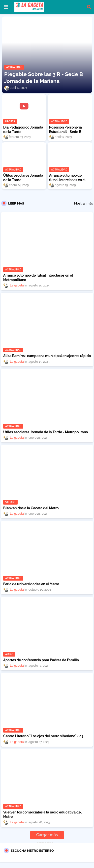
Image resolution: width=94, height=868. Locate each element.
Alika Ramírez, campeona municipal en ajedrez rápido (47, 356)
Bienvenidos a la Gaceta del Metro (31, 508)
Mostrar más (83, 203)
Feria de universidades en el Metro (31, 584)
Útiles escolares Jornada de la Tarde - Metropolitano (23, 180)
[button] (89, 7)
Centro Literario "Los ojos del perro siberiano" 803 (43, 736)
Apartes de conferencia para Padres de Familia (41, 660)
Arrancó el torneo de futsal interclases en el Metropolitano (67, 180)
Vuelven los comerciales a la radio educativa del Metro (42, 814)
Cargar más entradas (47, 836)
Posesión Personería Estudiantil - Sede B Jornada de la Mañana (67, 132)
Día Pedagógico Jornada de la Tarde (23, 130)
